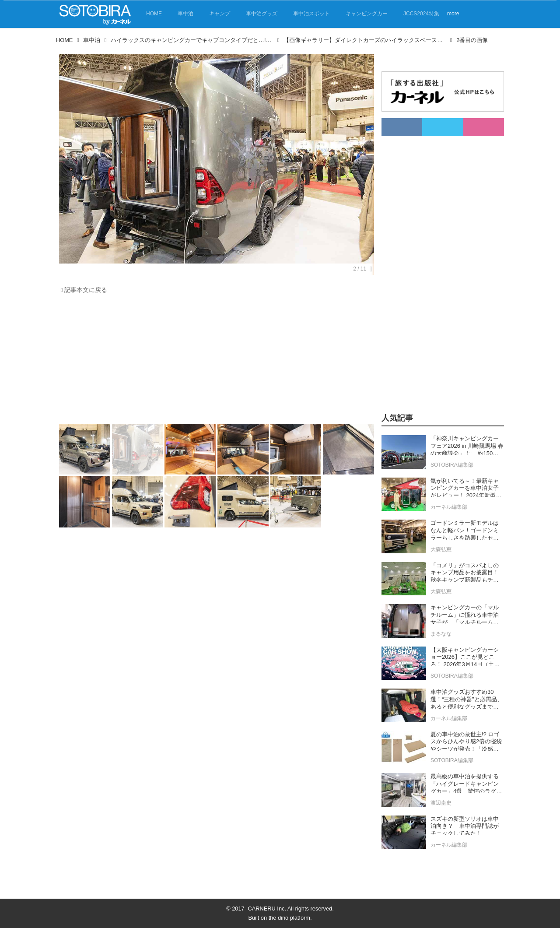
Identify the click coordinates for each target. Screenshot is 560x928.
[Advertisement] (214, 361)
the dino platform (289, 918)
